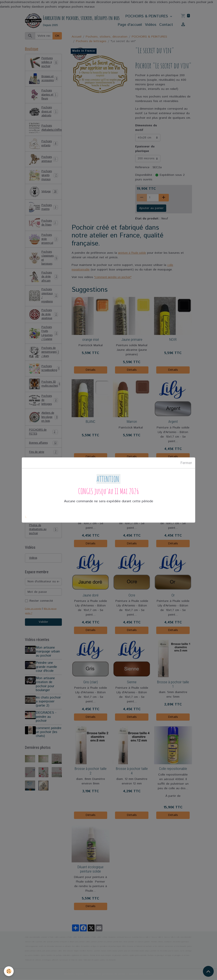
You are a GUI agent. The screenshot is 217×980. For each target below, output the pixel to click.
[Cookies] (9, 971)
